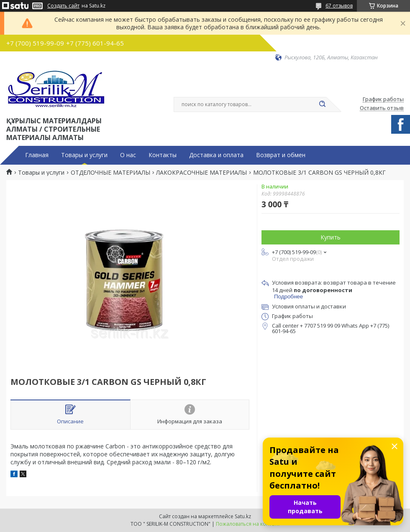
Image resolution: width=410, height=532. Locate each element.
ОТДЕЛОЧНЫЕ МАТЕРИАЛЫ (110, 173)
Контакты (163, 155)
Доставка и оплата (216, 155)
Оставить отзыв (382, 108)
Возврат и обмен (281, 155)
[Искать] (322, 104)
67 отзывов (339, 6)
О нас (128, 155)
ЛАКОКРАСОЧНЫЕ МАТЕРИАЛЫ (201, 173)
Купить (331, 237)
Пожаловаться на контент (248, 524)
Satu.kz (243, 516)
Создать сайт (63, 6)
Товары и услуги (84, 155)
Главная (37, 155)
